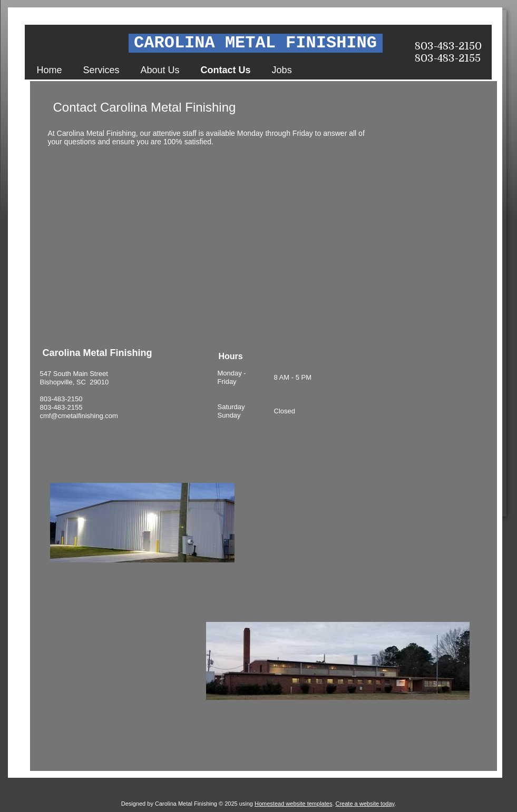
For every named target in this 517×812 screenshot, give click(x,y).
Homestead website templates (293, 804)
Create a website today (365, 804)
